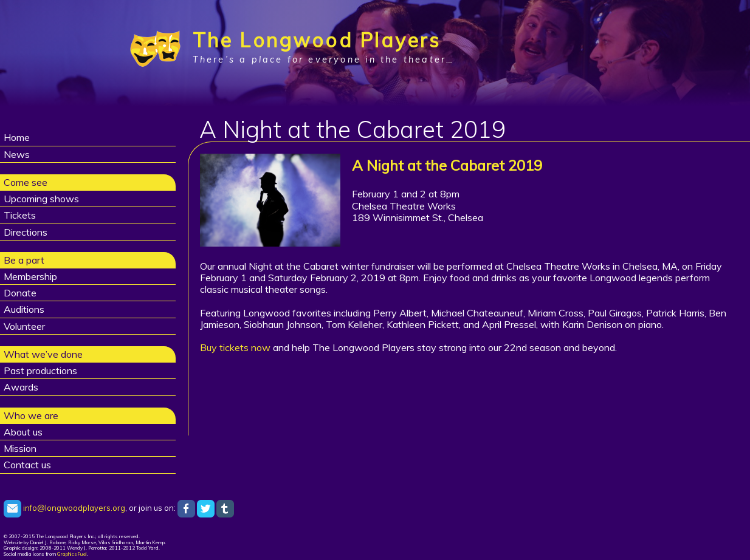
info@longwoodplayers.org (64, 508)
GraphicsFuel (72, 554)
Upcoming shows (41, 199)
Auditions (24, 309)
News (17, 154)
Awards (21, 387)
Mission (20, 448)
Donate (20, 293)
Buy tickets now (235, 347)
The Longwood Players (317, 40)
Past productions (40, 370)
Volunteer (24, 326)
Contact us (27, 465)
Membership (30, 276)
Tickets (20, 215)
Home (17, 137)
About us (23, 432)
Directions (26, 232)
